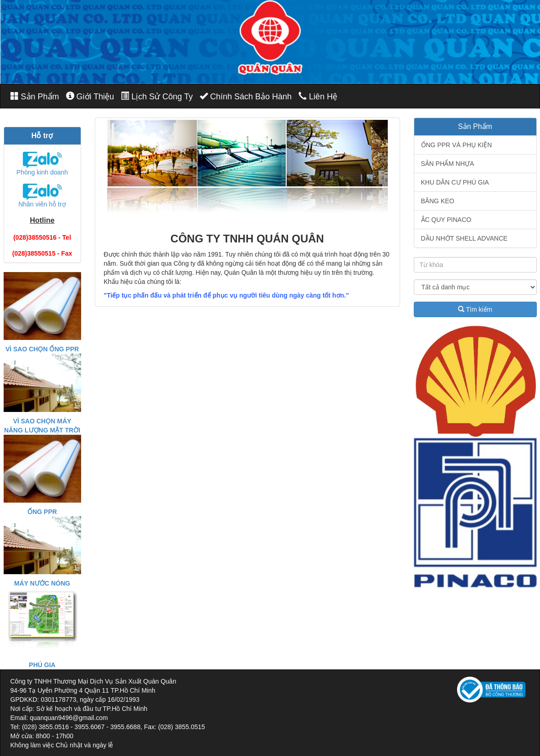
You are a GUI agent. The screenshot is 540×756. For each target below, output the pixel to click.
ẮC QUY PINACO (446, 220)
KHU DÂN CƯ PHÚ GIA (455, 182)
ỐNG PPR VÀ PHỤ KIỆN (457, 145)
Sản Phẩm (35, 96)
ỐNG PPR (42, 512)
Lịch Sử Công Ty (157, 96)
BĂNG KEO (438, 201)
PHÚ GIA (42, 665)
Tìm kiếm (475, 309)
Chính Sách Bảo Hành (246, 96)
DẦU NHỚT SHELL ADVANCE (464, 238)
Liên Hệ (318, 96)
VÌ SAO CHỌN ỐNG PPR (42, 349)
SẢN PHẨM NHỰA (448, 164)
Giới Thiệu (90, 96)
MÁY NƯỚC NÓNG (42, 583)
